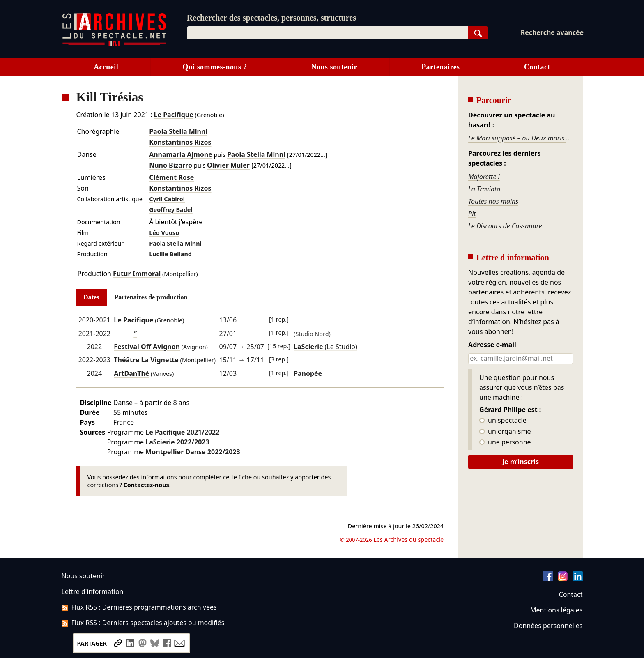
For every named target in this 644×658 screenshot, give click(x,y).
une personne (505, 442)
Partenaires (440, 67)
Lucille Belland (170, 254)
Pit (472, 214)
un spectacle (503, 421)
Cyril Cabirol (167, 199)
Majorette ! (484, 177)
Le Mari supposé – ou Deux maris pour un (520, 138)
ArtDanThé (131, 373)
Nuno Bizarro (171, 165)
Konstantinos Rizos (180, 142)
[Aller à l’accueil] (114, 45)
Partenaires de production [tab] (151, 297)
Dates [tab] (91, 297)
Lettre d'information (93, 591)
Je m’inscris (521, 462)
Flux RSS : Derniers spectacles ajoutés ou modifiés (143, 623)
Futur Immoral (137, 274)
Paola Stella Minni (178, 131)
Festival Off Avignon (147, 347)
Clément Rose (171, 177)
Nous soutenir (334, 67)
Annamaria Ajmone (181, 154)
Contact (537, 67)
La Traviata (484, 189)
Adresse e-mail (492, 345)
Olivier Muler (228, 165)
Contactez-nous (146, 485)
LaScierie (177, 442)
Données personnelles (548, 626)
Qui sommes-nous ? (215, 67)
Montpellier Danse (193, 452)
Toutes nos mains (493, 201)
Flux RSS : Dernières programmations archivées (139, 607)
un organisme (505, 432)
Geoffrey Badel (171, 210)
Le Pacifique (174, 115)
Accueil (106, 67)
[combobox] (328, 33)
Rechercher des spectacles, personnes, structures (271, 18)
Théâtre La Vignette (146, 360)
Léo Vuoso (164, 233)
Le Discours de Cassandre (505, 226)
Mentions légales (556, 610)
